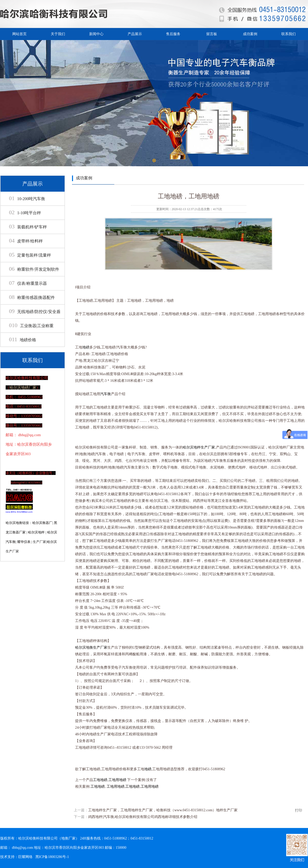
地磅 (86, 347)
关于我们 (58, 34)
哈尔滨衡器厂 (42, 523)
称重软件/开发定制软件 (34, 269)
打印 (299, 810)
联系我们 (289, 34)
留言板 (212, 34)
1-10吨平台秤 (25, 213)
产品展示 (135, 34)
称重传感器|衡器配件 (32, 298)
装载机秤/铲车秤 (28, 227)
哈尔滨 (52, 542)
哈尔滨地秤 (36, 532)
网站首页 (19, 34)
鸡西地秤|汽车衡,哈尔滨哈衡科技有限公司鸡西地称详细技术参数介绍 (143, 817)
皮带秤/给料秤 (26, 241)
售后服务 (173, 34)
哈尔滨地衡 (14, 523)
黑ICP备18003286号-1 (52, 857)
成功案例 (250, 34)
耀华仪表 (24, 542)
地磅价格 (23, 340)
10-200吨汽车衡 (27, 199)
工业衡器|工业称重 (31, 326)
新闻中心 (96, 34)
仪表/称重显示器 (28, 283)
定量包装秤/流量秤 (30, 255)
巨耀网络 (25, 857)
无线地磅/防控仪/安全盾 (35, 312)
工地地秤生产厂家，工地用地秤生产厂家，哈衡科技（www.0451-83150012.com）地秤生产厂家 (163, 810)
